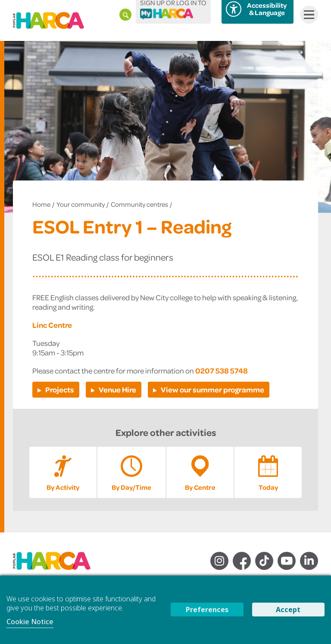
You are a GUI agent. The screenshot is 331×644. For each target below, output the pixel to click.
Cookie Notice (30, 622)
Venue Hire (117, 389)
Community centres (139, 204)
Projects (60, 389)
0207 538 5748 (222, 370)
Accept (288, 610)
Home (41, 204)
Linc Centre (52, 325)
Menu (307, 15)
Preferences (207, 610)
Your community (81, 204)
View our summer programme (212, 389)
